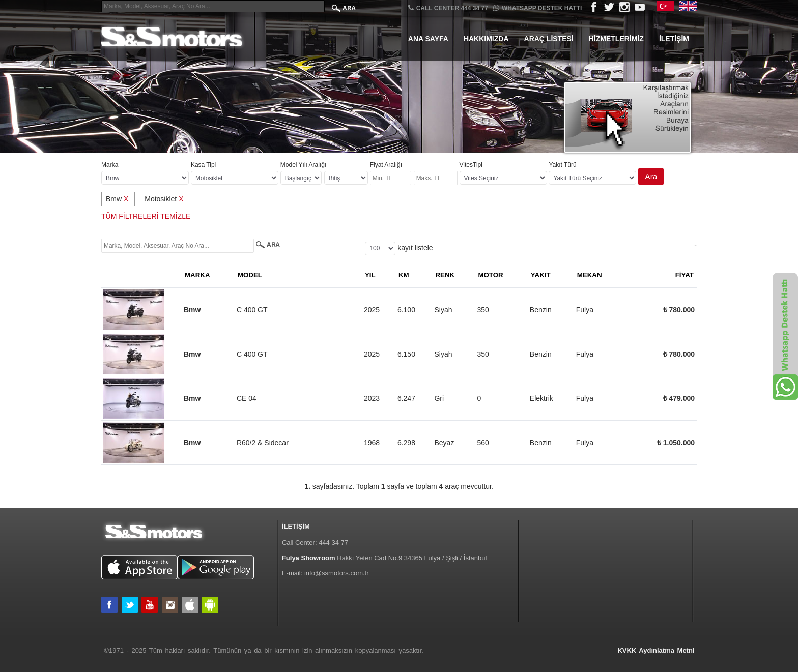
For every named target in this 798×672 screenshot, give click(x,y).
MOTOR (490, 275)
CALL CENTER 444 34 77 (448, 8)
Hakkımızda (486, 39)
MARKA (197, 275)
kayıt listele (415, 248)
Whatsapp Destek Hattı (537, 8)
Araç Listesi (549, 39)
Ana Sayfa (428, 39)
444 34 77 (333, 543)
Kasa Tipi (203, 165)
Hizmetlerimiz (616, 39)
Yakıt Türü (562, 165)
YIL (370, 275)
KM (404, 275)
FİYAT (685, 275)
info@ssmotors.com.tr (337, 573)
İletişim (674, 39)
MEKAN (590, 275)
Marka (110, 165)
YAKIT (541, 275)
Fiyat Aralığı (386, 165)
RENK (445, 275)
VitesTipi (471, 165)
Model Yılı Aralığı (304, 165)
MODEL (250, 275)
